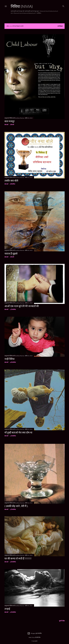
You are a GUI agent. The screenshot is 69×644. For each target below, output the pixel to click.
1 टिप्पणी (12, 125)
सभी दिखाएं (60, 26)
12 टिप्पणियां (13, 507)
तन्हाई (7, 606)
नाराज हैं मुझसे (11, 253)
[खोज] (63, 6)
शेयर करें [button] (6, 125)
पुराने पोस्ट (62, 618)
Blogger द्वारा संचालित (35, 630)
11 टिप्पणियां (13, 309)
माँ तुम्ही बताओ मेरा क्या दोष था (18, 431)
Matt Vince (32, 634)
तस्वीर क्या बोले (11, 180)
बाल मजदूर (9, 121)
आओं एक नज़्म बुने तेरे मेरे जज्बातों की (22, 305)
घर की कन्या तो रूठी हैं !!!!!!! (18, 556)
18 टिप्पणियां (13, 361)
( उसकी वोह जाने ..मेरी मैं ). (16, 503)
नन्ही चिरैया (9, 358)
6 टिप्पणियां (12, 184)
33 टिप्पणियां (13, 609)
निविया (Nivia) (22, 6)
